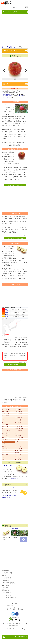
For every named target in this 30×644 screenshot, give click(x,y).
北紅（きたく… (19, 423)
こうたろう (5, 430)
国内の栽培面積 (6, 100)
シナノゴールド (19, 434)
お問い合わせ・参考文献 (15, 614)
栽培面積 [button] (13, 313)
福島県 (7, 320)
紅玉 (3, 428)
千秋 (3, 447)
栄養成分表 (7, 583)
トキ (16, 449)
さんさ (4, 434)
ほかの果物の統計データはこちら (15, 370)
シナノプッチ (19, 438)
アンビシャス (19, 419)
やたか (4, 462)
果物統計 (6, 586)
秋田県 (7, 322)
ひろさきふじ (6, 454)
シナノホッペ (6, 441)
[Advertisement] (15, 30)
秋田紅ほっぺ (19, 415)
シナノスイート (6, 436)
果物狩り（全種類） (9, 588)
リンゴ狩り (15, 493)
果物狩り (7, 490)
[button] (2, 324)
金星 (3, 425)
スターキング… (6, 445)
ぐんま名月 (18, 425)
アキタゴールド (6, 415)
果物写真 (7, 531)
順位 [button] (3, 313)
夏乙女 (4, 451)
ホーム (4, 47)
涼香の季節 (18, 465)
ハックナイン (19, 451)
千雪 (16, 447)
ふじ (3, 456)
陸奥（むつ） (6, 460)
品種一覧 (6, 596)
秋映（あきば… (6, 417)
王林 (16, 421)
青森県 (11, 101)
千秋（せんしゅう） (8, 471)
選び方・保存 (7, 578)
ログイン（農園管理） (10, 603)
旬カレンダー (7, 581)
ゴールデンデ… (19, 432)
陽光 (3, 465)
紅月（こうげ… (19, 428)
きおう (4, 423)
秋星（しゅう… (19, 441)
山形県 (21, 101)
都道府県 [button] (7, 313)
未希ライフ (18, 458)
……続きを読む (13, 484)
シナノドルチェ (19, 436)
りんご (16, 47)
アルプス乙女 (6, 419)
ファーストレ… (19, 454)
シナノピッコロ (6, 438)
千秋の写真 (15, 534)
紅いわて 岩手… (19, 456)
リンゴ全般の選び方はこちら (15, 191)
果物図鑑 (10, 47)
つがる (4, 449)
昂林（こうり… (6, 432)
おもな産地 (5, 101)
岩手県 (9, 103)
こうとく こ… (19, 430)
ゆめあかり (18, 462)
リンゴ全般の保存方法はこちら (15, 243)
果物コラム (7, 593)
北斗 (3, 458)
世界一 (17, 445)
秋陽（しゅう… (6, 443)
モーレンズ (18, 460)
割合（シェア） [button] (23, 313)
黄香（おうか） (6, 421)
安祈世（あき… (19, 417)
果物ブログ (7, 598)
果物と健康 (7, 601)
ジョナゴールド (19, 443)
